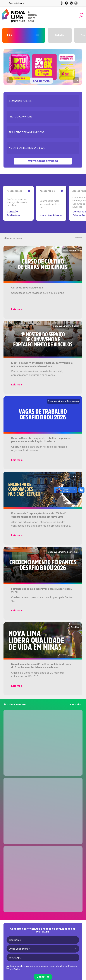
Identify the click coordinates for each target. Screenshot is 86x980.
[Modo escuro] (66, 3)
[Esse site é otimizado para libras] (71, 3)
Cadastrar (43, 977)
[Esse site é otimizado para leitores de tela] (76, 3)
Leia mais (17, 309)
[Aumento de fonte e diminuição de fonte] (61, 3)
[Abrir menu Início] (37, 35)
